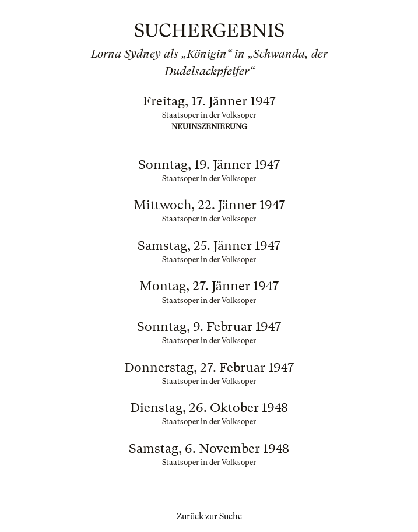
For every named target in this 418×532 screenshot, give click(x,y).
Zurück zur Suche (209, 516)
